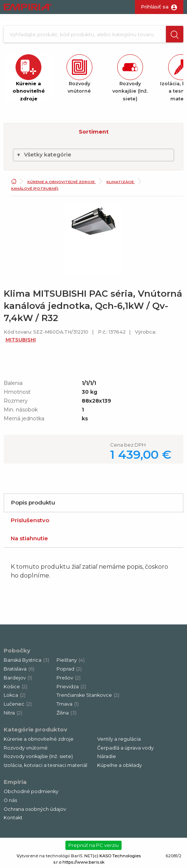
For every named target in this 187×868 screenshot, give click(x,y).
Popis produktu (33, 502)
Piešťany (71, 660)
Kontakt (13, 818)
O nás (10, 800)
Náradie (107, 756)
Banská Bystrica (26, 660)
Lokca (15, 695)
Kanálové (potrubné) (35, 188)
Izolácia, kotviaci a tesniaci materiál (45, 765)
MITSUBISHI (21, 340)
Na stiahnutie (29, 538)
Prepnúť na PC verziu (93, 845)
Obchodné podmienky (31, 791)
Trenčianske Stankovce (88, 695)
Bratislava (19, 669)
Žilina (67, 713)
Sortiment (94, 132)
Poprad (69, 669)
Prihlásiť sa (155, 7)
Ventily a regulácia (119, 739)
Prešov (69, 678)
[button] (175, 34)
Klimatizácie (121, 182)
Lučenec (18, 704)
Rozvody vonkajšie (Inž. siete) (38, 756)
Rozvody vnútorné (26, 748)
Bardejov (18, 678)
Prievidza (71, 687)
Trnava (68, 704)
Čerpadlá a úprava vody (125, 748)
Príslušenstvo (30, 520)
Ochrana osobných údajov (35, 809)
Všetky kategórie (44, 155)
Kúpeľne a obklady (120, 765)
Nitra (13, 713)
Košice (16, 687)
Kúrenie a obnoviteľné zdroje (62, 182)
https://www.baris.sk (84, 862)
